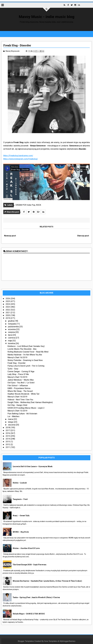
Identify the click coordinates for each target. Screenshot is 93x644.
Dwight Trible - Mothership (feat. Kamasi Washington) (30, 402)
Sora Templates (51, 641)
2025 (8, 301)
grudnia (11, 321)
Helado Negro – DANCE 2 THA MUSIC (29, 614)
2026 (8, 299)
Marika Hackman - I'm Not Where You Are (25, 355)
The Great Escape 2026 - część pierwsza (29, 565)
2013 (8, 442)
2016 (8, 433)
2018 (8, 428)
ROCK (39, 205)
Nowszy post (10, 236)
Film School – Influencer (18, 386)
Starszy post (83, 236)
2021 (8, 313)
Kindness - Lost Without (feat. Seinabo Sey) (26, 346)
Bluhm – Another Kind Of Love (26, 548)
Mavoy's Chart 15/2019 (17, 377)
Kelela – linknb (20, 483)
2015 (8, 436)
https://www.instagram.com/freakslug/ (21, 159)
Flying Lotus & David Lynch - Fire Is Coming (26, 366)
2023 (8, 307)
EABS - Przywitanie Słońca (19, 388)
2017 (8, 430)
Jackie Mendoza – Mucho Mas (21, 380)
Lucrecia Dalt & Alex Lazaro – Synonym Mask (33, 466)
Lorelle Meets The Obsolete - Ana (22, 349)
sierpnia (12, 332)
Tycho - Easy (13, 369)
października (14, 327)
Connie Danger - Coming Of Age (21, 372)
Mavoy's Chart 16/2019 (17, 357)
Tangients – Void (20, 499)
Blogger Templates (26, 641)
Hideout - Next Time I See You (20, 400)
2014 (8, 439)
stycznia (12, 425)
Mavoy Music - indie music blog (47, 17)
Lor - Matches (13, 416)
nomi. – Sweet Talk (21, 516)
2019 (8, 318)
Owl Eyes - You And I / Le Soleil (21, 383)
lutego (11, 422)
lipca (10, 335)
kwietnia (12, 343)
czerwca (12, 338)
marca (11, 419)
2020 (8, 315)
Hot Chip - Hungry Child (17, 405)
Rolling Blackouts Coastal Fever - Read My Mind (28, 352)
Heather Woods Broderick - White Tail (23, 394)
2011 (8, 447)
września (12, 329)
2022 (8, 310)
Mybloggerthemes (68, 641)
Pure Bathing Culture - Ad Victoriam (22, 414)
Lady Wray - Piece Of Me (18, 374)
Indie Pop (31, 205)
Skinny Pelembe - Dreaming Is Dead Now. (25, 360)
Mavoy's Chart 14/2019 (17, 397)
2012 (8, 444)
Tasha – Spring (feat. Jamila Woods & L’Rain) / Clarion (36, 597)
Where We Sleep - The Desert (20, 391)
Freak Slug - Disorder (17, 363)
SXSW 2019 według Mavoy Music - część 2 (26, 408)
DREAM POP (21, 205)
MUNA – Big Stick (21, 532)
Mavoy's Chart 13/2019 (17, 411)
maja (10, 341)
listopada (12, 324)
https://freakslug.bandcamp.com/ (18, 156)
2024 (8, 304)
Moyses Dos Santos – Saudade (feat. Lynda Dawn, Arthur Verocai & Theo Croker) (47, 581)
